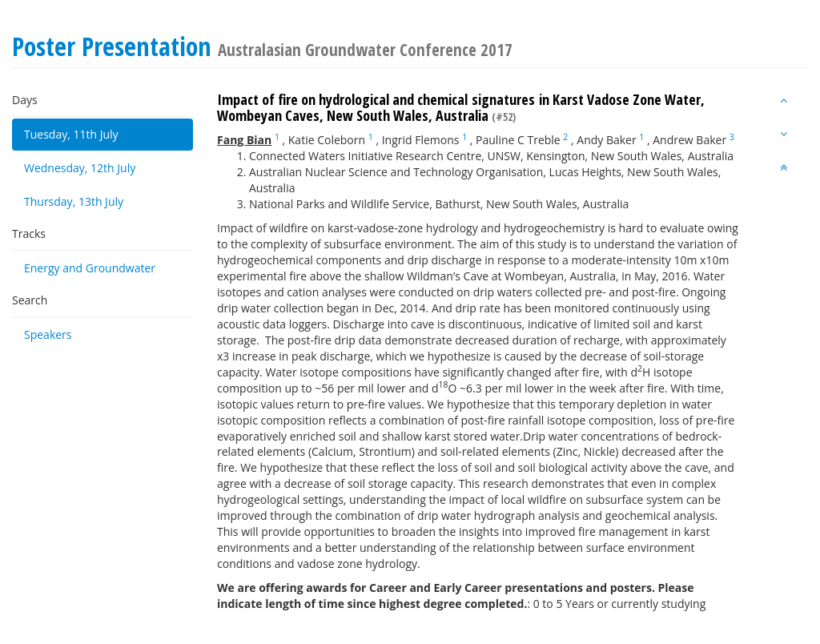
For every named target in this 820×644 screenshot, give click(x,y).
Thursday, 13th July (74, 201)
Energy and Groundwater (90, 268)
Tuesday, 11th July (71, 134)
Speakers (48, 334)
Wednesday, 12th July (80, 168)
